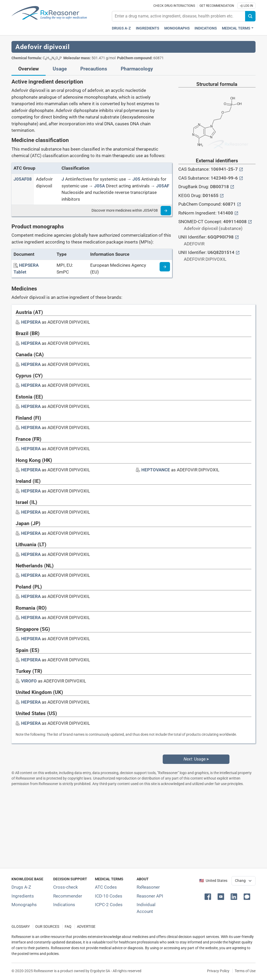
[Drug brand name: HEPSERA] (31, 322)
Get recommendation (217, 6)
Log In (246, 6)
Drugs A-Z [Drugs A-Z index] (121, 28)
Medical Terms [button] (236, 28)
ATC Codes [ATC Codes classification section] (106, 887)
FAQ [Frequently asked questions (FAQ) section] (68, 927)
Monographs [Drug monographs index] (177, 28)
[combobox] (179, 16)
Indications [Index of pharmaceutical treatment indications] (64, 905)
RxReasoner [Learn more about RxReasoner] (148, 887)
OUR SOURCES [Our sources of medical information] (47, 927)
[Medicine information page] (165, 267)
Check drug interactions (174, 6)
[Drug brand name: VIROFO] (29, 681)
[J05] (136, 179)
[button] (209, 896)
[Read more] (166, 211)
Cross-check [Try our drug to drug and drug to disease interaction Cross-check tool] (66, 887)
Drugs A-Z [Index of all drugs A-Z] (21, 887)
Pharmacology (137, 69)
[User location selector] (244, 881)
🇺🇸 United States (213, 881)
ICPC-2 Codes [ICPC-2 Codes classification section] (109, 905)
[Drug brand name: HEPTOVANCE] (156, 470)
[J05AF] (163, 186)
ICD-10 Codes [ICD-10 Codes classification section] (109, 896)
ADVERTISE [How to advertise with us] (86, 927)
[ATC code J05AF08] (23, 179)
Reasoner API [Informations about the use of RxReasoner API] (150, 896)
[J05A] (99, 186)
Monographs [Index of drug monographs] (24, 905)
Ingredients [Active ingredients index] (148, 28)
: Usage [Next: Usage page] (196, 759)
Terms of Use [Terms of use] (245, 971)
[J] (63, 179)
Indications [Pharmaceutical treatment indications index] (206, 28)
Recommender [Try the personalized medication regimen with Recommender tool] (68, 896)
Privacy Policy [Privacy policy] (218, 971)
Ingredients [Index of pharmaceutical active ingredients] (23, 896)
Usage (60, 69)
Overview (29, 69)
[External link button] (241, 169)
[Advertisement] (133, 827)
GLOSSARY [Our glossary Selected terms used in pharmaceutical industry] (21, 927)
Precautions (94, 69)
